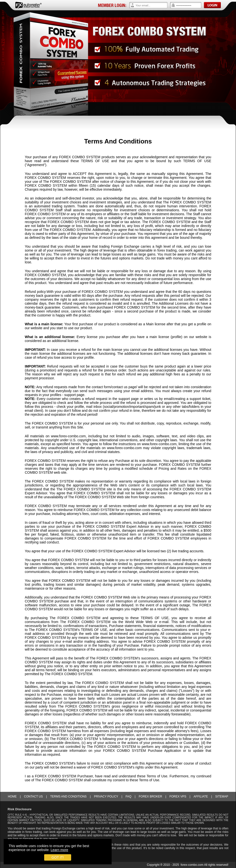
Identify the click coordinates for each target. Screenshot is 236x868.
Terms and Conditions (68, 797)
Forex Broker (150, 797)
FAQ (129, 797)
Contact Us (33, 797)
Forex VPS (178, 797)
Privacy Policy (106, 797)
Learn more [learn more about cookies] (59, 850)
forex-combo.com (192, 865)
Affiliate (201, 797)
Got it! (58, 857)
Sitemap (222, 797)
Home (12, 797)
